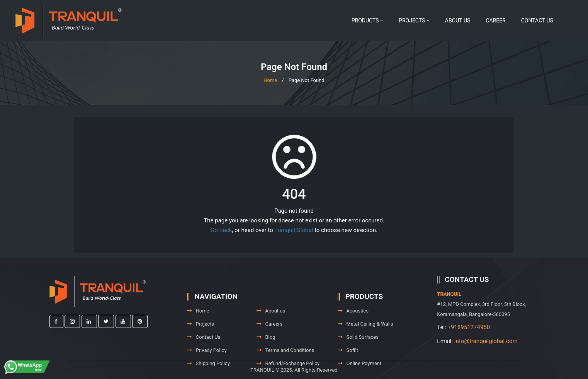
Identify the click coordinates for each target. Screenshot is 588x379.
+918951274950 (493, 327)
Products (367, 20)
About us (458, 20)
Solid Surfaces (358, 354)
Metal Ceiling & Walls (365, 341)
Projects (414, 20)
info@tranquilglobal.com (510, 341)
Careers (270, 341)
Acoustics (353, 327)
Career (495, 20)
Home (270, 80)
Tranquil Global (294, 230)
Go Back (221, 230)
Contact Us (537, 20)
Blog (266, 354)
